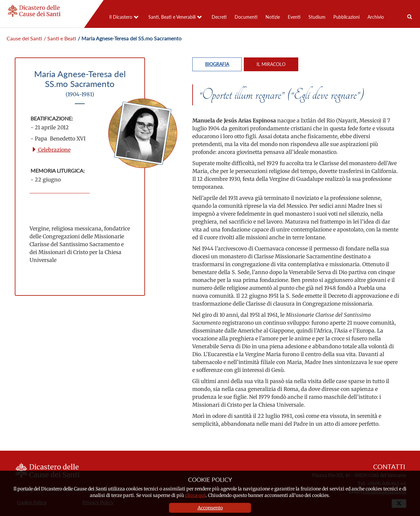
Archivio (376, 17)
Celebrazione (51, 150)
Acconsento (210, 508)
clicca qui (195, 495)
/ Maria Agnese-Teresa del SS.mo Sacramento (130, 38)
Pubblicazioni (346, 17)
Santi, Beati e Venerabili (172, 17)
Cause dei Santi (24, 38)
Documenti (246, 17)
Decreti (219, 17)
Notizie (273, 17)
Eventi (294, 17)
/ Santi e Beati (60, 38)
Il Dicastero (121, 17)
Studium (317, 17)
